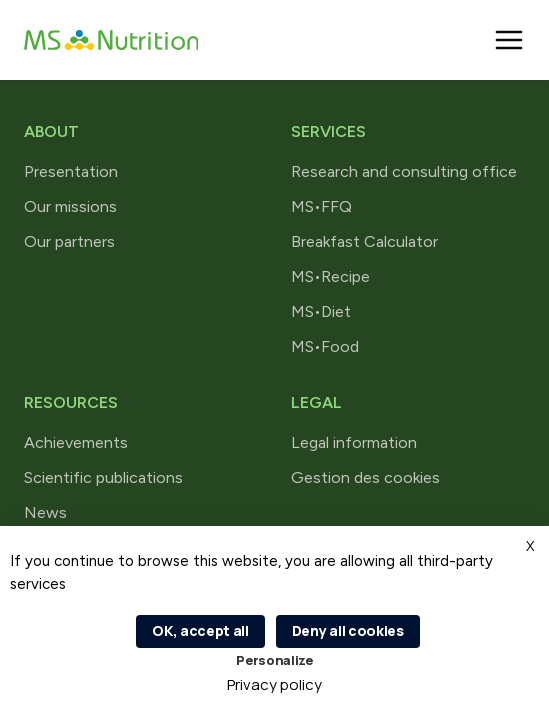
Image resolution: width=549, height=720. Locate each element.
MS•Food (325, 346)
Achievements (76, 442)
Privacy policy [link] (274, 684)
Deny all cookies (348, 630)
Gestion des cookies (365, 477)
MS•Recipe (330, 276)
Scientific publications (103, 477)
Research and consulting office (404, 171)
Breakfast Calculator (364, 241)
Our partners (69, 241)
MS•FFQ (321, 206)
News (45, 512)
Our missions (70, 206)
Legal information (354, 442)
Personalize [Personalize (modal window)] (274, 660)
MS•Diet (321, 311)
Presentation (71, 171)
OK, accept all (200, 630)
